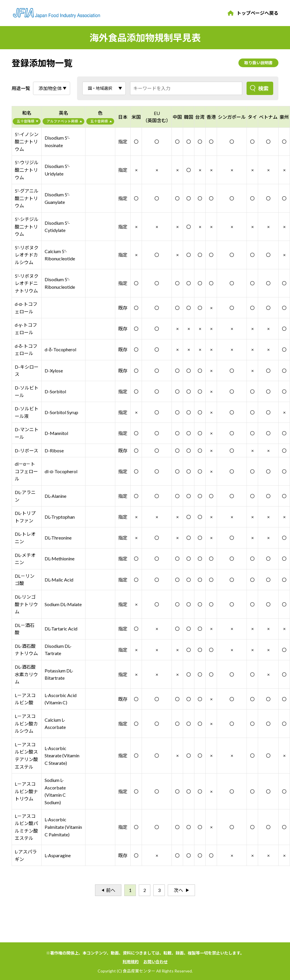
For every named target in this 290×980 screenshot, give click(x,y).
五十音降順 (25, 121)
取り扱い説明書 (258, 63)
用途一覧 (21, 88)
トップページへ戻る (258, 13)
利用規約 (131, 962)
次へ (178, 890)
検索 (263, 88)
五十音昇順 (99, 121)
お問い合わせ (156, 962)
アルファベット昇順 (62, 121)
